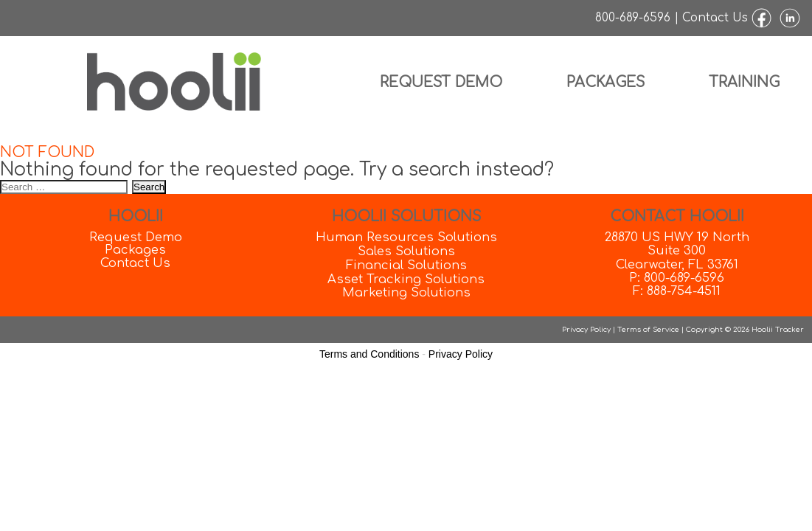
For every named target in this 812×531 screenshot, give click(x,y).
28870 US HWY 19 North (677, 237)
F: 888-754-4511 (677, 291)
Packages (605, 83)
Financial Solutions (406, 265)
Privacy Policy (586, 329)
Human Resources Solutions (406, 237)
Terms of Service (648, 329)
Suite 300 (677, 250)
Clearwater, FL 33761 (677, 264)
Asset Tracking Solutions (406, 279)
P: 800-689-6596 (677, 278)
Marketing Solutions (406, 292)
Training (744, 83)
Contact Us (715, 18)
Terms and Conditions (369, 354)
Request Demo (441, 83)
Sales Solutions (406, 251)
